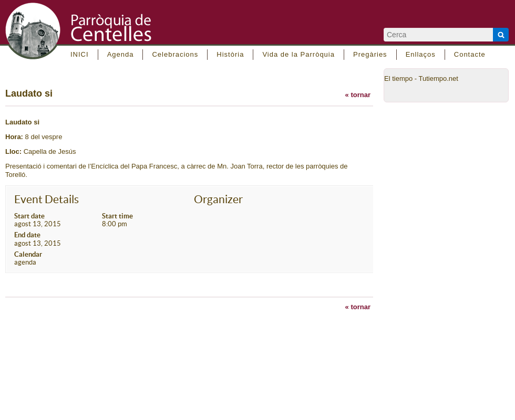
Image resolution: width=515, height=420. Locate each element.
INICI (80, 54)
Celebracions (175, 54)
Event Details (47, 199)
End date (27, 235)
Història (230, 54)
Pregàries (370, 54)
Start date (29, 216)
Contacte (470, 54)
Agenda (121, 54)
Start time (117, 216)
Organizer (218, 199)
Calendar (28, 254)
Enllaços (421, 54)
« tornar (358, 95)
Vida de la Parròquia (298, 54)
